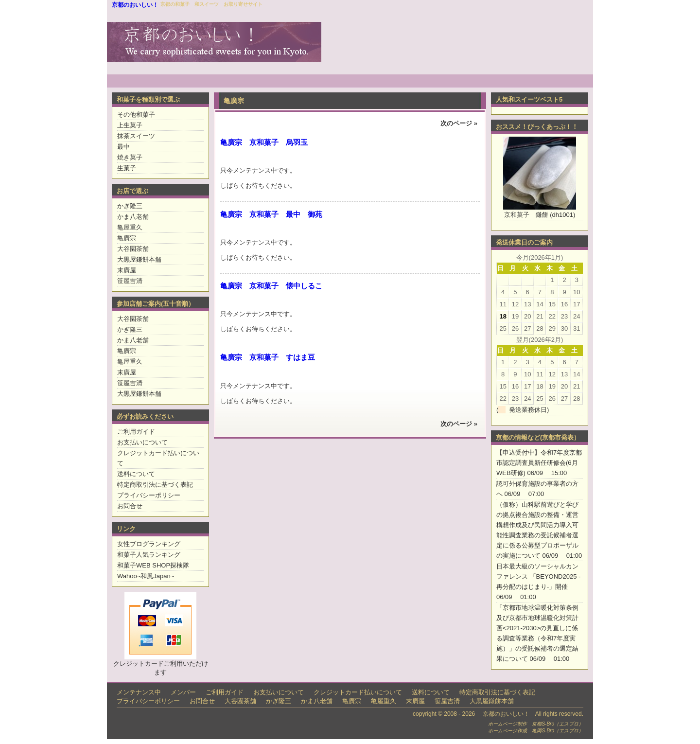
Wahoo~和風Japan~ (146, 576)
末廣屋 (127, 270)
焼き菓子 (130, 157)
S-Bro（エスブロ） (562, 724)
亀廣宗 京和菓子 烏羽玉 (264, 142)
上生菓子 (130, 125)
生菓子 (127, 168)
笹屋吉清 (130, 281)
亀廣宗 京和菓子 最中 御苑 (271, 214)
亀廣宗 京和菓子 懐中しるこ (271, 286)
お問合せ (130, 506)
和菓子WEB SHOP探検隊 (153, 565)
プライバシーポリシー (149, 495)
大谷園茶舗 (133, 249)
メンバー (183, 692)
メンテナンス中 (139, 692)
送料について (136, 474)
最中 (123, 147)
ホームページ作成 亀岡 (515, 731)
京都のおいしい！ (135, 5)
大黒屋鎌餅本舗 (139, 259)
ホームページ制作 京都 (515, 724)
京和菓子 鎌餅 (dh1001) (540, 215)
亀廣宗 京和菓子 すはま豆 (268, 357)
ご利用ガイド (136, 432)
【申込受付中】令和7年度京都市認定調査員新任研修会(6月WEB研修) (539, 463)
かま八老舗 (133, 217)
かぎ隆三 (130, 206)
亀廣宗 (127, 238)
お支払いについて (142, 442)
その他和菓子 (136, 115)
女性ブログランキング (149, 544)
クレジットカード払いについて (358, 692)
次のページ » (459, 123)
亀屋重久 (130, 227)
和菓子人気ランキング (149, 555)
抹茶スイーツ (136, 136)
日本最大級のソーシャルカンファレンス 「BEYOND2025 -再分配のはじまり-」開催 (538, 576)
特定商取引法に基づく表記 (155, 485)
